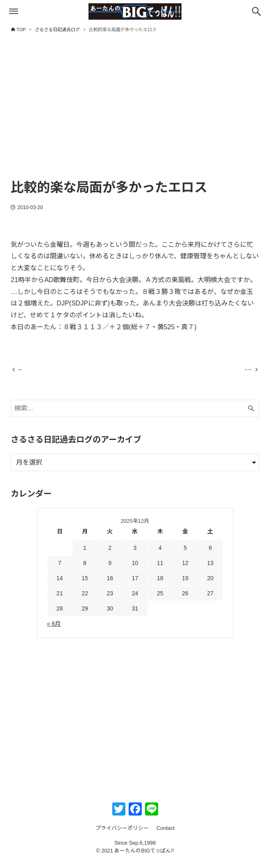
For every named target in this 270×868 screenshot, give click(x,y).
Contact (166, 835)
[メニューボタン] (14, 11)
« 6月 (54, 631)
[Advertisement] (135, 114)
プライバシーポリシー (122, 835)
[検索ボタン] (256, 11)
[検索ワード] (135, 415)
